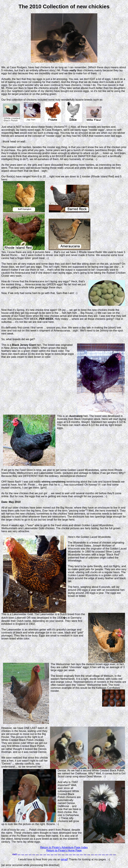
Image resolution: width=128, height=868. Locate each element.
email (64, 859)
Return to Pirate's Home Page (64, 850)
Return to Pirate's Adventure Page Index (64, 847)
